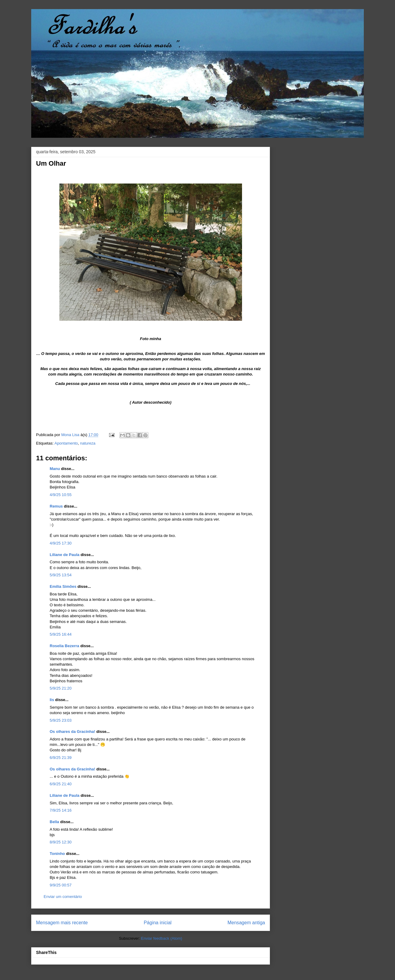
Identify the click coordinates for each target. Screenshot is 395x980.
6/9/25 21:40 (61, 784)
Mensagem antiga (246, 923)
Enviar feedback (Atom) (162, 938)
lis (52, 700)
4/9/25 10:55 (61, 495)
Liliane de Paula (65, 555)
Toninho (57, 854)
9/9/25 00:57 (61, 885)
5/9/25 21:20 (61, 688)
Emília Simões (63, 586)
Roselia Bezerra (65, 646)
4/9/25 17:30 (61, 543)
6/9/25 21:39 (61, 758)
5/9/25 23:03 (61, 720)
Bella (54, 822)
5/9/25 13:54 (61, 575)
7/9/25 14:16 (61, 810)
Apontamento (66, 443)
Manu (55, 469)
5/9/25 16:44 (61, 634)
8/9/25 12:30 (61, 842)
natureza (88, 443)
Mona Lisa (71, 435)
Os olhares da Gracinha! (72, 732)
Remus (56, 506)
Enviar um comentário (63, 897)
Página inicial (158, 923)
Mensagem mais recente (62, 923)
